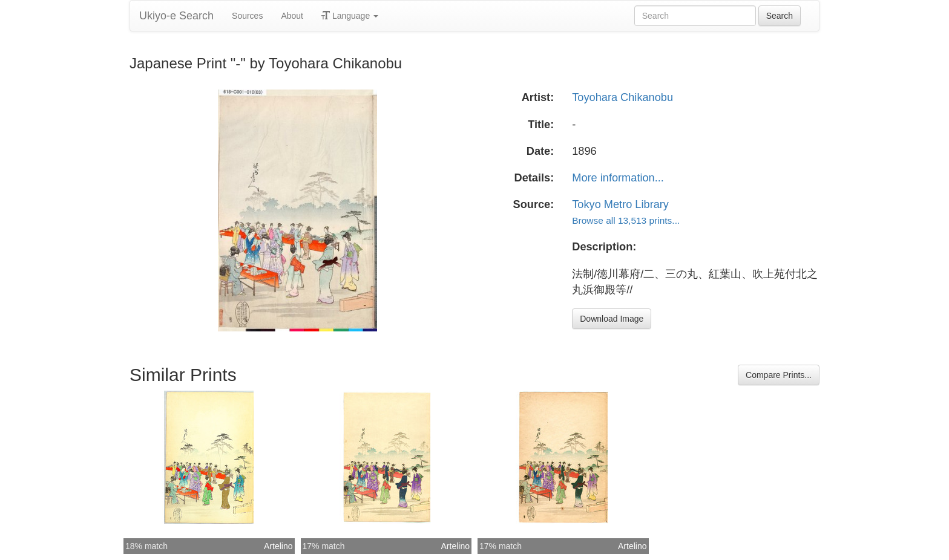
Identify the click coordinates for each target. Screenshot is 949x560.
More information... (618, 178)
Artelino (278, 546)
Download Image (612, 319)
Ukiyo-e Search (176, 16)
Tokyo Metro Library (620, 204)
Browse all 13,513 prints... (626, 220)
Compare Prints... (779, 375)
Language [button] (350, 16)
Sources (247, 16)
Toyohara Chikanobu (622, 97)
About (292, 16)
